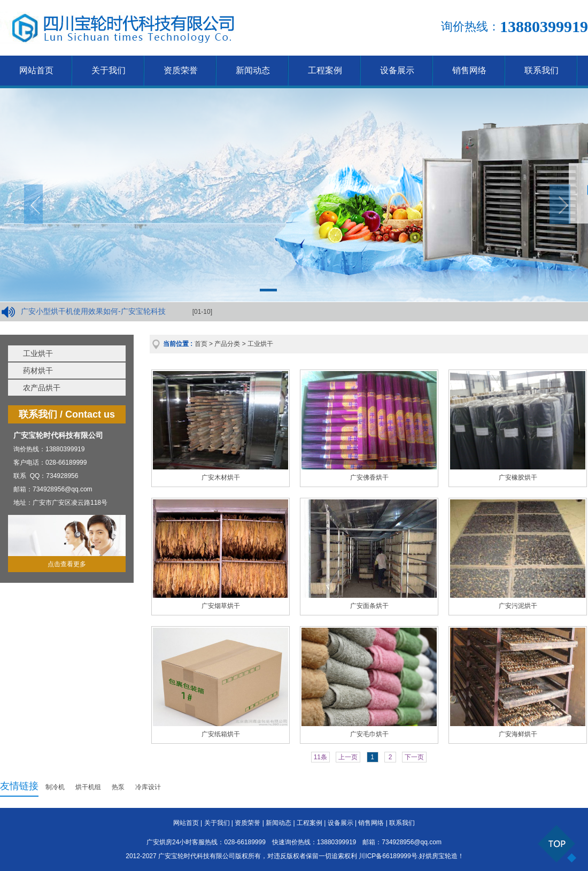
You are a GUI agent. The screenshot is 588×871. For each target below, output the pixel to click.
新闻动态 (253, 70)
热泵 (118, 787)
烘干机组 (88, 787)
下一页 (414, 757)
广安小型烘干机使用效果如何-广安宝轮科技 (93, 311)
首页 (201, 344)
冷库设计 (148, 787)
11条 (320, 757)
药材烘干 (38, 371)
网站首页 (36, 70)
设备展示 (397, 70)
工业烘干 (38, 353)
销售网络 (469, 70)
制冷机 (55, 787)
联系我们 (541, 70)
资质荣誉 (181, 70)
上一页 (348, 757)
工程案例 (325, 70)
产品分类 (227, 344)
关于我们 (109, 70)
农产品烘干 (42, 388)
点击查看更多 (67, 564)
